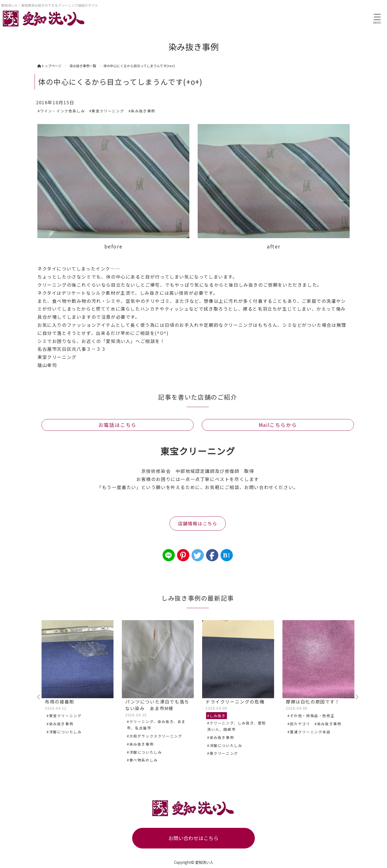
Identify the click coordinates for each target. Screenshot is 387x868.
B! (227, 555)
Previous (39, 697)
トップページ (49, 66)
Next (357, 697)
